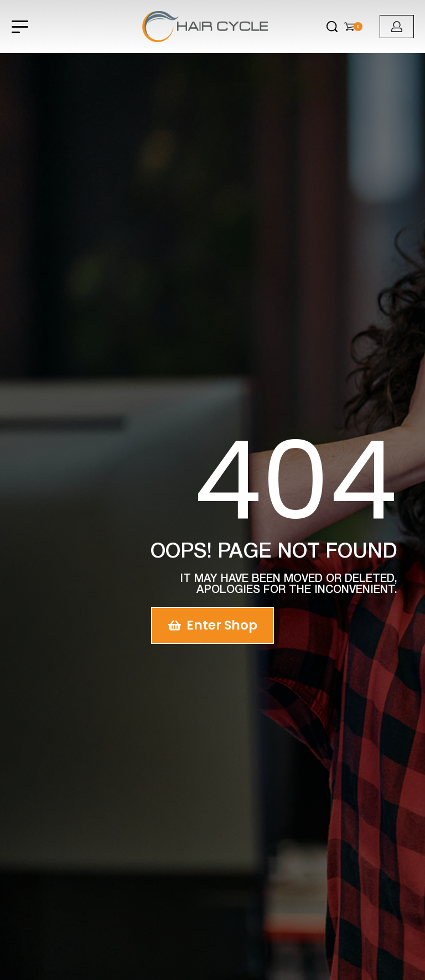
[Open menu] (20, 27)
